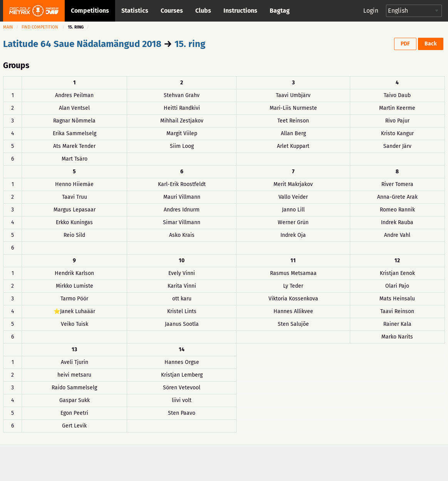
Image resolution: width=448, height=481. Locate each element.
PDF (405, 44)
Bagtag (280, 11)
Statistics (135, 11)
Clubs (203, 11)
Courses (172, 11)
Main (8, 27)
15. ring (190, 44)
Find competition (40, 27)
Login (371, 11)
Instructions (240, 11)
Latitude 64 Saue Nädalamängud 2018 (82, 44)
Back (431, 44)
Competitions (90, 11)
